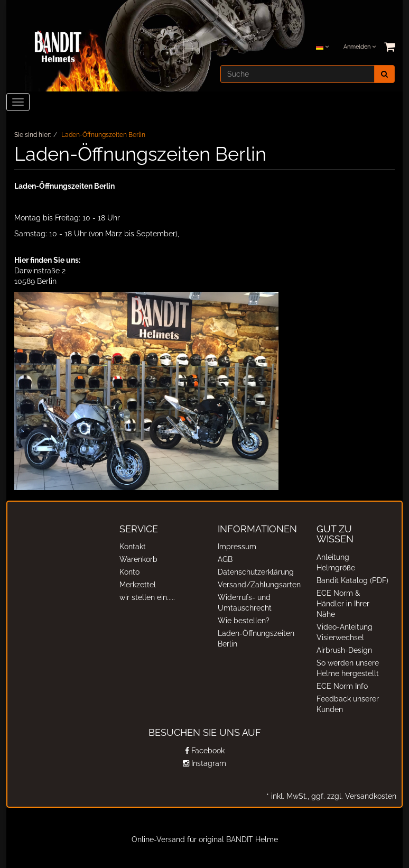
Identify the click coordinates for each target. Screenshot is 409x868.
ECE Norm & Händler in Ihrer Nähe (343, 604)
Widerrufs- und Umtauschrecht (245, 603)
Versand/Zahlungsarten (257, 585)
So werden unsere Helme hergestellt (348, 668)
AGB (225, 559)
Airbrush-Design (344, 650)
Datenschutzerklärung (256, 572)
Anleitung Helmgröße (336, 562)
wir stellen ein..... (147, 597)
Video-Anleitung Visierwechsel (345, 632)
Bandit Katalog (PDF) (352, 580)
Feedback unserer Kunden (348, 704)
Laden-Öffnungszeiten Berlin (256, 639)
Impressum (237, 547)
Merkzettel (138, 585)
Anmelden (360, 47)
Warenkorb (138, 559)
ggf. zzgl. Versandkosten (353, 796)
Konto (129, 572)
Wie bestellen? (244, 621)
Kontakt (133, 547)
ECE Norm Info (342, 686)
